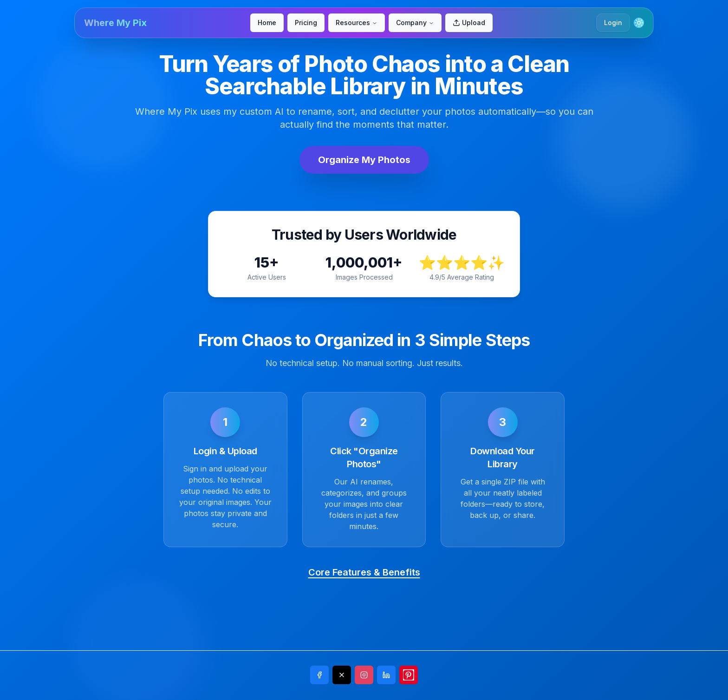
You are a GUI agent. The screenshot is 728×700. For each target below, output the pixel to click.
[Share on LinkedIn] (386, 675)
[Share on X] (342, 675)
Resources (357, 23)
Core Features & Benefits (364, 572)
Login (613, 23)
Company (415, 23)
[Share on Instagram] (364, 675)
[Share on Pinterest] (409, 675)
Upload (469, 23)
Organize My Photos (364, 160)
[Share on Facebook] (319, 675)
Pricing (306, 23)
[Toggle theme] (639, 23)
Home (267, 23)
